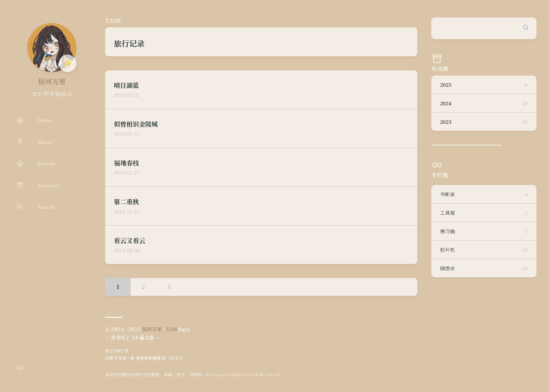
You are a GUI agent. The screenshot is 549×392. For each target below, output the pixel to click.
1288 (172, 329)
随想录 (484, 268)
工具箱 (484, 213)
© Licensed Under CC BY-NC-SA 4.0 (243, 374)
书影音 (484, 194)
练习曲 (484, 231)
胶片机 (484, 250)
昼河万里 (52, 81)
